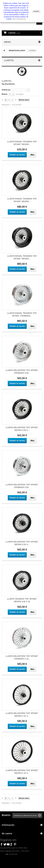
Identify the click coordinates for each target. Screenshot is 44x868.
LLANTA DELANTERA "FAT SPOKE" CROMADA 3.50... (22, 372)
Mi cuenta (7, 833)
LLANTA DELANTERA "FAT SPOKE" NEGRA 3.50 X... (22, 429)
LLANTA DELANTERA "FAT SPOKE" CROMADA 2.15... (22, 657)
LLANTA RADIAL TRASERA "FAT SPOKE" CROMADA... (22, 314)
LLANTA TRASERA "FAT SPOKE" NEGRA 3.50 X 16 (22, 600)
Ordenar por (6, 90)
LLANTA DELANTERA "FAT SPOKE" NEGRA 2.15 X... (22, 715)
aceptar (36, 11)
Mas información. (19, 19)
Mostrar (5, 94)
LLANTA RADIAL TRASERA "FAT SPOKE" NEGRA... (22, 143)
